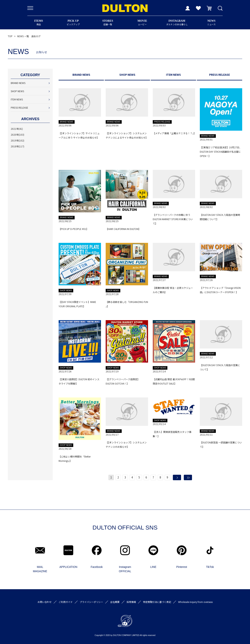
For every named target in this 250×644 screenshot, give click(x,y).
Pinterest (182, 567)
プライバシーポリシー (91, 602)
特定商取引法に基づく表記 (157, 602)
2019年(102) (17, 140)
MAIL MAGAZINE (40, 569)
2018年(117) (17, 146)
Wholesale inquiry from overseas (195, 602)
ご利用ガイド (66, 602)
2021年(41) (17, 129)
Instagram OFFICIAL (125, 569)
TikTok (210, 567)
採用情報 (131, 602)
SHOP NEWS (17, 91)
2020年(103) (17, 135)
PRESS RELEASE (19, 108)
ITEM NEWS (17, 99)
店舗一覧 (108, 23)
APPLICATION (68, 567)
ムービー (142, 23)
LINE (153, 567)
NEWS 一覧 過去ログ (29, 36)
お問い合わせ (45, 602)
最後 (188, 477)
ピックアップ (73, 23)
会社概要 (115, 602)
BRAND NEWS (18, 83)
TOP (10, 36)
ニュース (211, 23)
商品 (39, 23)
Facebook (97, 567)
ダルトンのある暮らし (177, 23)
